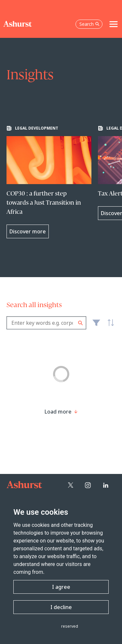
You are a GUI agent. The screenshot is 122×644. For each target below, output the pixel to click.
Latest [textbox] (109, 326)
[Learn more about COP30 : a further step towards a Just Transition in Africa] (49, 182)
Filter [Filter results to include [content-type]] (96, 325)
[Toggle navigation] (114, 24)
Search (81, 323)
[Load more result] (58, 412)
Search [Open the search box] (89, 24)
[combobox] (46, 323)
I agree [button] (61, 587)
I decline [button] (61, 607)
